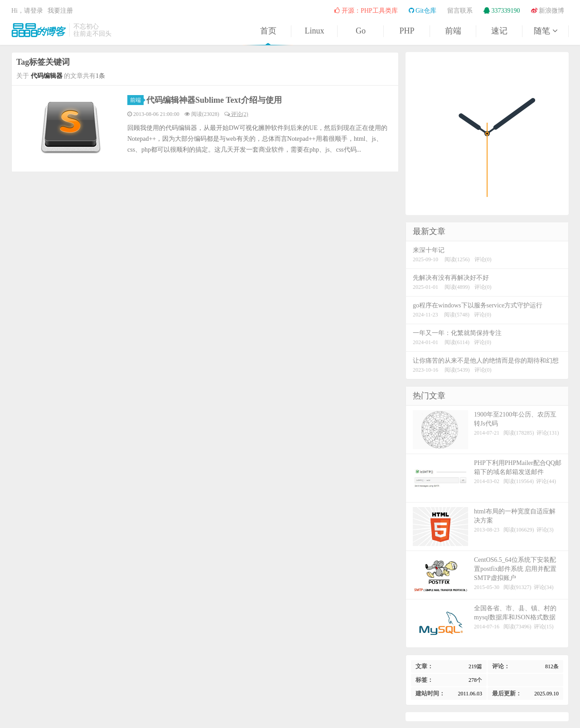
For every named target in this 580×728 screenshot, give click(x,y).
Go (361, 31)
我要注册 (60, 11)
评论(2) (236, 114)
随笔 (546, 31)
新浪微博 (548, 11)
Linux (315, 31)
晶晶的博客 (39, 30)
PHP (407, 31)
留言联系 (460, 11)
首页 (268, 31)
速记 (499, 31)
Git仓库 (423, 11)
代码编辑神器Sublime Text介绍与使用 (214, 100)
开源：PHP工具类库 (366, 11)
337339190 (502, 11)
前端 (453, 31)
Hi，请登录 (27, 11)
